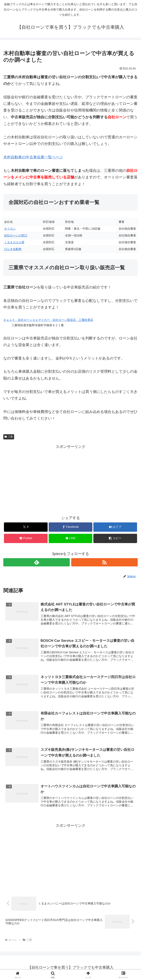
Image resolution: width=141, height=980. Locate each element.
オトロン (10, 229)
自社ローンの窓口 (16, 235)
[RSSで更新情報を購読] (104, 562)
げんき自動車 (13, 249)
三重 (9, 437)
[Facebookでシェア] (70, 527)
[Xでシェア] (26, 527)
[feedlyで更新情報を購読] (37, 562)
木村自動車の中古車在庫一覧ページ (33, 157)
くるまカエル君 (14, 242)
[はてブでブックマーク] (115, 527)
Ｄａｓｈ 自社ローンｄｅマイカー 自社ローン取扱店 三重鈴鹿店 (48, 320)
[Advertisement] (70, 479)
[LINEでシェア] (70, 538)
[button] (115, 538)
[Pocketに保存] (26, 538)
